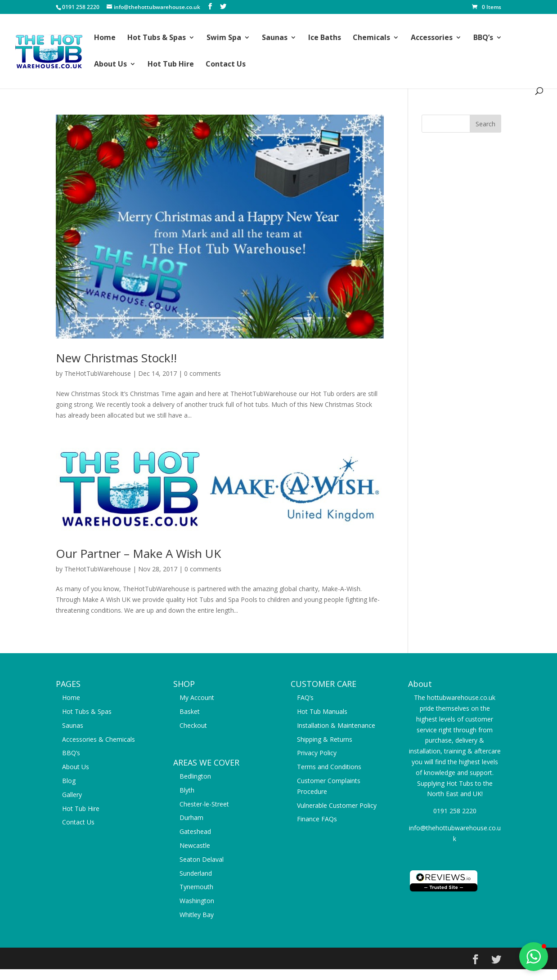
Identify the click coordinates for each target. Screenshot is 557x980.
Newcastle (195, 845)
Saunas (275, 38)
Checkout (193, 725)
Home (105, 38)
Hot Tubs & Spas (157, 38)
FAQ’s (305, 697)
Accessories (432, 38)
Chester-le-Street (204, 804)
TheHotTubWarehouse (98, 373)
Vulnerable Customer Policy (337, 805)
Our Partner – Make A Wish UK (138, 553)
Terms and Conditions (329, 767)
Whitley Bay (197, 915)
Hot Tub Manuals (322, 711)
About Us (110, 65)
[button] (534, 957)
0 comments (202, 373)
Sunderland (196, 873)
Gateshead (195, 831)
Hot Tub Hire (171, 65)
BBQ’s (483, 38)
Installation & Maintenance (336, 725)
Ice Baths (325, 38)
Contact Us (226, 65)
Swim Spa (224, 38)
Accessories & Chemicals (99, 739)
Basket (190, 711)
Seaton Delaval (202, 859)
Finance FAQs (317, 819)
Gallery (72, 795)
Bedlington (195, 776)
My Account (197, 697)
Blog (69, 781)
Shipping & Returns (325, 739)
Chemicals (371, 38)
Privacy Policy (317, 753)
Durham (191, 817)
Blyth (187, 790)
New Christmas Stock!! (116, 358)
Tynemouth (196, 887)
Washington (197, 901)
